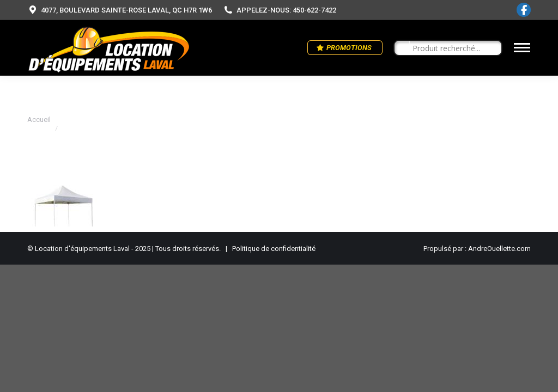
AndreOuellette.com (499, 249)
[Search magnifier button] (402, 48)
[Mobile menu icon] (522, 48)
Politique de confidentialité (274, 249)
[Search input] (453, 48)
